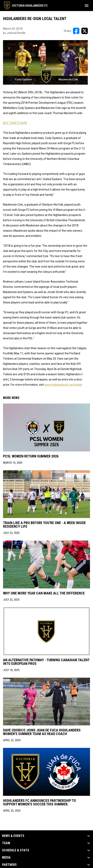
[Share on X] (85, 31)
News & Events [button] (13, 836)
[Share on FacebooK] (76, 31)
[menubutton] (87, 6)
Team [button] (6, 843)
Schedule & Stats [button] (16, 850)
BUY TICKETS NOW (15, 123)
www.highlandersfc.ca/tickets (63, 385)
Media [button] (6, 858)
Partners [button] (9, 865)
